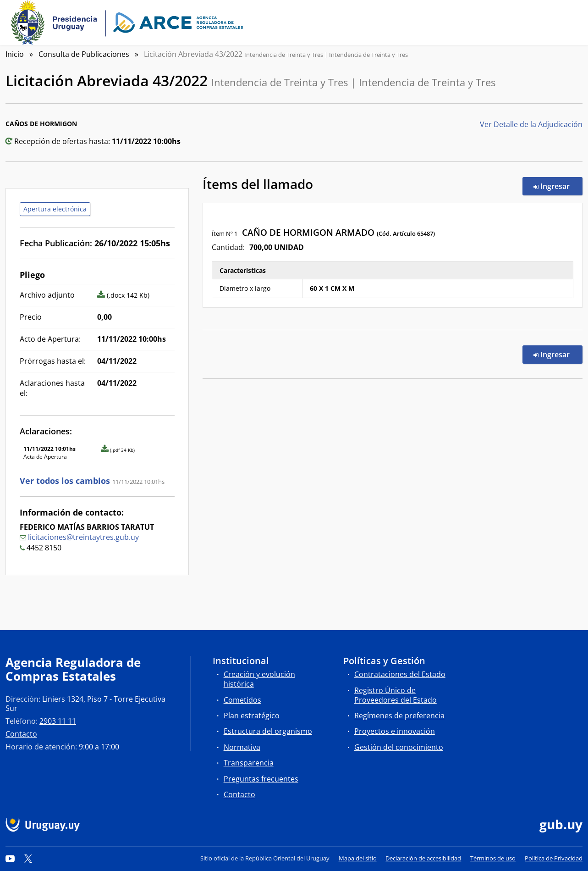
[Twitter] (28, 858)
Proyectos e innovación (395, 731)
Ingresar (558, 186)
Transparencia (249, 763)
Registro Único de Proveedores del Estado (396, 695)
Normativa (242, 747)
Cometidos (242, 700)
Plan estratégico (252, 716)
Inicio (15, 54)
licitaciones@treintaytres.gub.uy (83, 537)
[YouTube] (10, 858)
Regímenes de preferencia (399, 716)
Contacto (21, 734)
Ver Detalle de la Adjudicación (531, 124)
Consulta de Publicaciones (84, 54)
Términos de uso (493, 858)
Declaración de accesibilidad (423, 858)
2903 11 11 (58, 721)
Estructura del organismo (268, 731)
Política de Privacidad (554, 858)
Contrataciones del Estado (400, 674)
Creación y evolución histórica (259, 679)
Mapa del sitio (358, 858)
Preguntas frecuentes (261, 779)
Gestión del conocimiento (399, 747)
